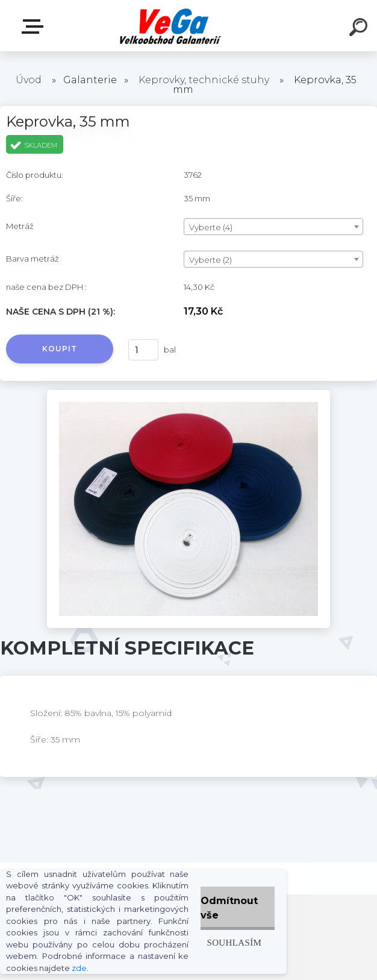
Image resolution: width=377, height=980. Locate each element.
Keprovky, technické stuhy (204, 80)
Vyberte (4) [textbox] (211, 227)
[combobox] (273, 227)
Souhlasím (234, 942)
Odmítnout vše (229, 908)
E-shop (35, 27)
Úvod (29, 80)
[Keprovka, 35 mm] (188, 394)
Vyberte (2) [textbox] (210, 260)
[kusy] (143, 350)
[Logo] (171, 26)
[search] (360, 29)
